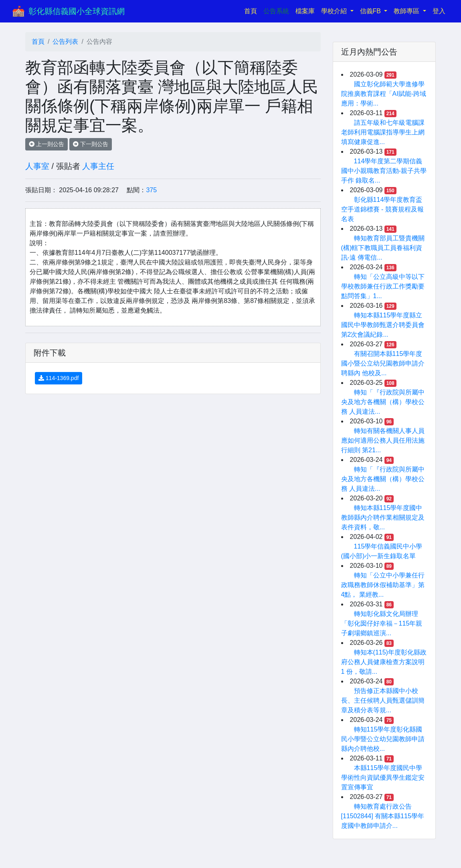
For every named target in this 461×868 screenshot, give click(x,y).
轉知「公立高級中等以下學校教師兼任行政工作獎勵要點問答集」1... (383, 286)
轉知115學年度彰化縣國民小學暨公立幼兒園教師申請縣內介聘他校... (383, 739)
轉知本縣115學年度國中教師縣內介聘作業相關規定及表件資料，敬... (383, 517)
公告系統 (276, 11)
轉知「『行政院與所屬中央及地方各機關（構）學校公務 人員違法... (383, 402)
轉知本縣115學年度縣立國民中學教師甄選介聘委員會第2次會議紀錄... (383, 325)
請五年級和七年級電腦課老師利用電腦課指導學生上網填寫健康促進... (383, 132)
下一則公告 (91, 144)
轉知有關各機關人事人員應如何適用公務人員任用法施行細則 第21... (383, 440)
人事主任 (98, 166)
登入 (439, 11)
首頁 (252, 10)
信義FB (371, 11)
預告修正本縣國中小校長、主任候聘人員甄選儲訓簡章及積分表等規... (383, 700)
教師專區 (407, 11)
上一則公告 (47, 144)
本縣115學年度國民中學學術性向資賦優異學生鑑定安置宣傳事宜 (383, 778)
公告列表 (65, 42)
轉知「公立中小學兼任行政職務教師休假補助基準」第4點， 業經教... (383, 585)
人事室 (37, 166)
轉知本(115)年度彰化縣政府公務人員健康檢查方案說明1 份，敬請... (384, 662)
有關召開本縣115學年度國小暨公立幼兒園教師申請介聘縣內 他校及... (383, 363)
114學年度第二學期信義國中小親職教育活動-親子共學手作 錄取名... (384, 171)
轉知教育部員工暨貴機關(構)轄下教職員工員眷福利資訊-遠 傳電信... (383, 248)
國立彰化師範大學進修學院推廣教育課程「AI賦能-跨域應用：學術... (384, 94)
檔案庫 (305, 11)
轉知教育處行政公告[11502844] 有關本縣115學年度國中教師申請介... (383, 816)
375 (151, 190)
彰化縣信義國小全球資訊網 (77, 11)
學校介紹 (335, 11)
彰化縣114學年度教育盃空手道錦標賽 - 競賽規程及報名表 (382, 209)
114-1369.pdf (59, 378)
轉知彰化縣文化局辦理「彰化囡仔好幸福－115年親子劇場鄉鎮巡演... (382, 623)
